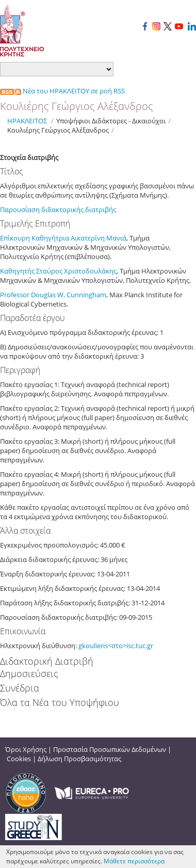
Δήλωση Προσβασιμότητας (79, 759)
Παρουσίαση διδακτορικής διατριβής (59, 210)
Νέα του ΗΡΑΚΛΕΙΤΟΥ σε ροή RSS (62, 91)
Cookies (19, 759)
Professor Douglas (29, 295)
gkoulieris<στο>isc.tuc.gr (116, 646)
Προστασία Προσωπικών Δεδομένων (110, 749)
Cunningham (86, 295)
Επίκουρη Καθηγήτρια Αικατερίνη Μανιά (63, 238)
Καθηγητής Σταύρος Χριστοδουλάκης (58, 271)
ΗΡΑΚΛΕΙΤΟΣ (27, 121)
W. (62, 295)
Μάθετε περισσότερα (134, 861)
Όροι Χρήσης (26, 749)
